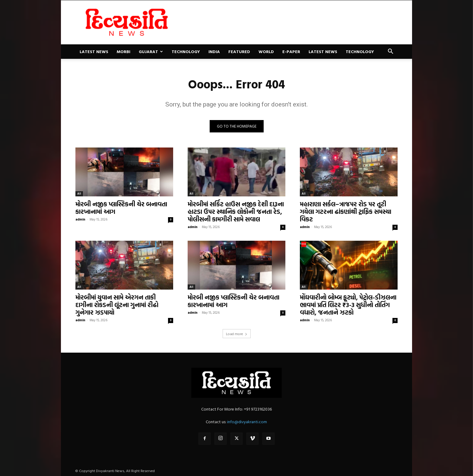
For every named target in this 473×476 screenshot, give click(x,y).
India (214, 51)
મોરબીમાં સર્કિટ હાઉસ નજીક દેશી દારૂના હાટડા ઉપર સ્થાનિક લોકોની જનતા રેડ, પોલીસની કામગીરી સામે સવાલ (236, 211)
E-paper (291, 51)
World (266, 51)
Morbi (124, 51)
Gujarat (151, 51)
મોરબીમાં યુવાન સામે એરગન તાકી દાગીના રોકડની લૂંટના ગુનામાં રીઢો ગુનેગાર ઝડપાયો (117, 305)
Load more (237, 334)
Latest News (94, 51)
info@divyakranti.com (247, 422)
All (79, 194)
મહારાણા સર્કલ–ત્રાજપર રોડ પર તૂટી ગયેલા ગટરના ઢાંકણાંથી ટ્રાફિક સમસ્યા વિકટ (346, 211)
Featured (239, 51)
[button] (390, 52)
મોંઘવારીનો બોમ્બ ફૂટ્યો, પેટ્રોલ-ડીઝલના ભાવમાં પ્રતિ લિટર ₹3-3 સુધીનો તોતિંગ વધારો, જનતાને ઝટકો (348, 305)
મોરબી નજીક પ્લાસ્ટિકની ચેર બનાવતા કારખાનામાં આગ (121, 208)
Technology (186, 51)
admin (80, 219)
